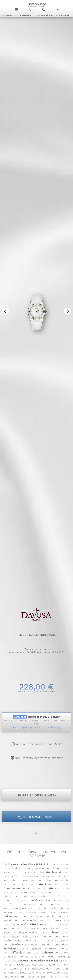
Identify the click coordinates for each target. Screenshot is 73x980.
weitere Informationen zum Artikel (39, 744)
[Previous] (5, 311)
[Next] (68, 311)
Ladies (51, 15)
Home (11, 15)
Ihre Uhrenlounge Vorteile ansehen (39, 758)
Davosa (31, 15)
